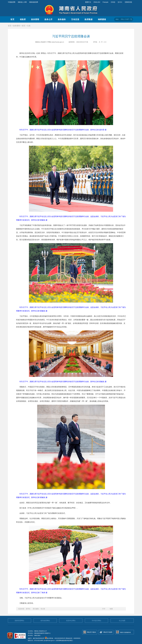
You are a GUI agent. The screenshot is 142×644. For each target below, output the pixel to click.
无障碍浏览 (128, 2)
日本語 (113, 2)
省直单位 (71, 621)
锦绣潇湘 (102, 19)
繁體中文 (88, 2)
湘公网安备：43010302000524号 (55, 638)
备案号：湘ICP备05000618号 (36, 638)
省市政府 (45, 621)
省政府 (23, 19)
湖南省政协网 (34, 2)
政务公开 (48, 19)
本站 (117, 19)
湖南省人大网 (22, 2)
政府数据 (89, 19)
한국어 (120, 2)
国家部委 (19, 621)
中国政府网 (12, 2)
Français (106, 2)
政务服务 (62, 19)
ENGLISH (97, 2)
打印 (104, 609)
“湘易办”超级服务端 (125, 632)
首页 (12, 19)
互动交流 (75, 19)
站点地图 (122, 621)
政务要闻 (35, 19)
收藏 (111, 609)
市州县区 (96, 621)
